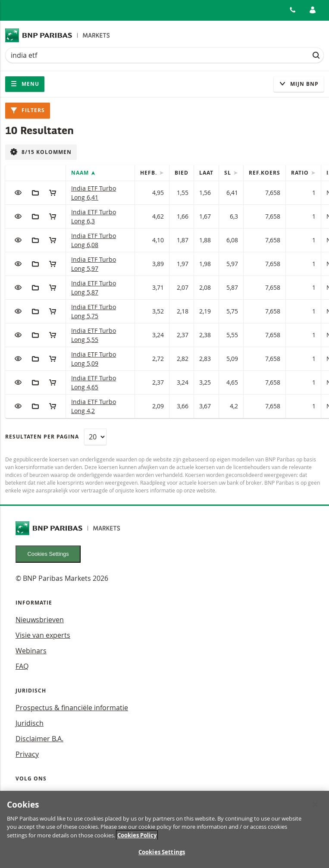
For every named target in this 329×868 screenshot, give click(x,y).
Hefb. (149, 173)
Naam (81, 173)
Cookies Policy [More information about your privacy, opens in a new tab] (137, 839)
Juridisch (30, 723)
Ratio (301, 173)
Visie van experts (43, 635)
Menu (25, 84)
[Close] (315, 808)
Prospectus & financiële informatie (72, 708)
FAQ (22, 666)
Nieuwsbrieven (40, 620)
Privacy (27, 754)
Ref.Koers (265, 173)
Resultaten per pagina (42, 437)
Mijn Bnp (299, 84)
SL (229, 173)
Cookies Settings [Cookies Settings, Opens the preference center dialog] (162, 856)
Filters (28, 110)
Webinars (31, 651)
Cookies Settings (48, 554)
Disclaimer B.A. (39, 739)
